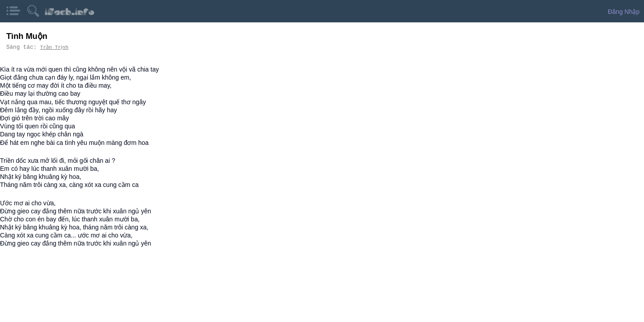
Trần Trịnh (55, 47)
